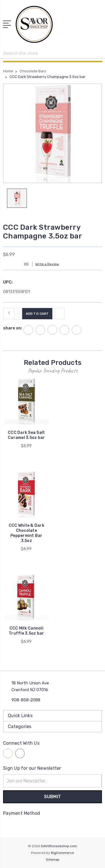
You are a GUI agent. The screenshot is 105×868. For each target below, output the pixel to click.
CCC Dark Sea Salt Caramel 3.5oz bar (26, 435)
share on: (13, 328)
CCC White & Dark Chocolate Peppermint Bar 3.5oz (26, 533)
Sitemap (53, 860)
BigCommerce (62, 853)
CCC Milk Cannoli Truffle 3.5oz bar (26, 631)
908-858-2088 (26, 700)
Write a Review (47, 264)
